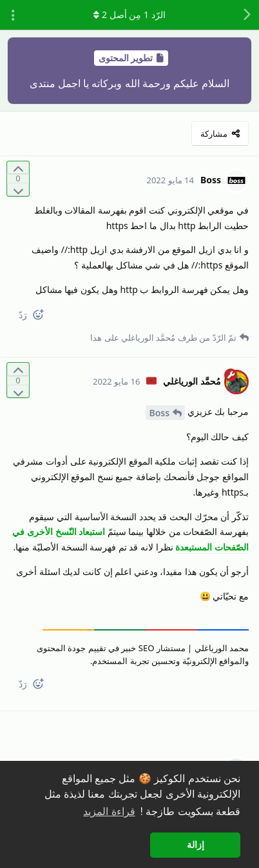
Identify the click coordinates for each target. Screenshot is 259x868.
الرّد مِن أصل (129, 15)
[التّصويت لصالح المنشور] (18, 168)
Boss (159, 413)
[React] (43, 317)
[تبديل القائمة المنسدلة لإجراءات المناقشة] (13, 15)
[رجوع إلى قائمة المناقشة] (246, 15)
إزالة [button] (196, 845)
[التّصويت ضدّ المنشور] (18, 189)
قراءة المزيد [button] (109, 812)
